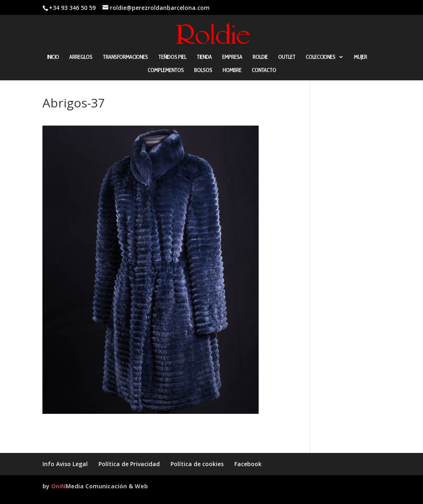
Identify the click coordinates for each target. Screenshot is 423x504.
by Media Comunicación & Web (95, 486)
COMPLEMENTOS (166, 70)
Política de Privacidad (129, 464)
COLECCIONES (320, 57)
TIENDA (204, 57)
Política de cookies (197, 464)
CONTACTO (264, 70)
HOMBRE (232, 70)
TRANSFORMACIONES (125, 57)
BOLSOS (203, 70)
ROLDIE (260, 57)
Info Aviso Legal (65, 464)
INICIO (53, 57)
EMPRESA (232, 57)
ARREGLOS (81, 57)
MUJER (360, 57)
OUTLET (287, 57)
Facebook (248, 464)
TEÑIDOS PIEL (172, 57)
